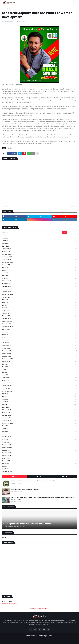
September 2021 (39, 391)
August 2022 (39, 362)
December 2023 (39, 319)
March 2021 (39, 407)
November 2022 (39, 354)
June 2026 (39, 238)
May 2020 (39, 429)
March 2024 (39, 311)
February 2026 (39, 249)
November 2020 (39, 418)
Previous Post (7, 206)
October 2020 (39, 421)
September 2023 (39, 327)
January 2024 (39, 316)
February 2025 (39, 281)
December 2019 (39, 437)
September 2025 (39, 262)
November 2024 (39, 289)
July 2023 (39, 332)
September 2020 (39, 423)
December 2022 (39, 351)
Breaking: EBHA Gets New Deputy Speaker (25, 489)
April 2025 (39, 276)
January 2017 (39, 458)
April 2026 (39, 243)
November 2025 (39, 257)
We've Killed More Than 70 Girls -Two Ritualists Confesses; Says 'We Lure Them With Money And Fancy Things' (43, 498)
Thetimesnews (8, 601)
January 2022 (39, 380)
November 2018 (39, 448)
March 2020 (39, 434)
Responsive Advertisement (39, 608)
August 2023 (39, 329)
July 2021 (39, 397)
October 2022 (39, 356)
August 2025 (39, 265)
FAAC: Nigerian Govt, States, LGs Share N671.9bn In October (27, 524)
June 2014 (39, 466)
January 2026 (39, 252)
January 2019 (39, 442)
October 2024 (39, 292)
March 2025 (39, 278)
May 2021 (39, 402)
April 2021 (39, 405)
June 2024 (39, 303)
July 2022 (39, 364)
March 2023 (39, 343)
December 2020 (39, 415)
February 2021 (39, 410)
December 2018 (39, 445)
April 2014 (39, 469)
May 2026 (39, 241)
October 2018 (39, 450)
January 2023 (39, 348)
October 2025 (39, 260)
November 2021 (39, 386)
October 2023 (39, 324)
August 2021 (39, 394)
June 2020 (39, 426)
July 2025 (39, 268)
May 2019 (39, 439)
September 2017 (39, 456)
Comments (65, 477)
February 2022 (39, 378)
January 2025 (39, 284)
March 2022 (39, 375)
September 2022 (39, 359)
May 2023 (39, 337)
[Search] (32, 233)
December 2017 (39, 453)
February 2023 (39, 346)
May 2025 (39, 273)
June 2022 (39, 367)
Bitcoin (39, 537)
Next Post (73, 206)
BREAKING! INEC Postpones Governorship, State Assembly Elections (34, 481)
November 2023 (39, 321)
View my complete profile (9, 604)
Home (4, 9)
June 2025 (39, 270)
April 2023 (39, 340)
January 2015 (39, 461)
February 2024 (39, 313)
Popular (14, 477)
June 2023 (39, 335)
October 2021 (39, 388)
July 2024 (39, 300)
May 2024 (39, 305)
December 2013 (39, 472)
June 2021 (39, 399)
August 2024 (39, 297)
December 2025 (39, 254)
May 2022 (39, 370)
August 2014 (39, 464)
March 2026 (39, 246)
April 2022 (39, 372)
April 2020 (39, 431)
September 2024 (39, 294)
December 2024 (39, 286)
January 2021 (39, 413)
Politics (9, 9)
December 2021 (39, 383)
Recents (39, 477)
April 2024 (39, 308)
